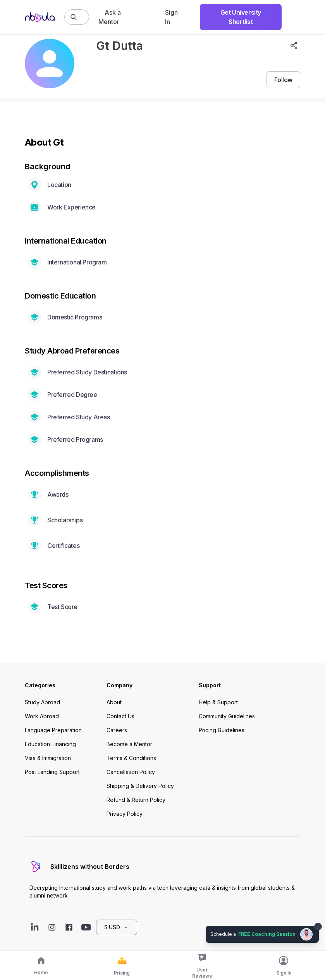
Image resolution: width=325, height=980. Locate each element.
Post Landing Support (52, 772)
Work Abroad (42, 716)
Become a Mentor (129, 744)
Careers (117, 730)
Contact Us (120, 716)
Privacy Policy (125, 814)
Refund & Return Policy (136, 800)
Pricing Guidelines (222, 730)
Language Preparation (53, 730)
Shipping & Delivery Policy (140, 786)
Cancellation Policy (131, 772)
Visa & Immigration (48, 758)
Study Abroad (42, 702)
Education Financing (50, 744)
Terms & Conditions (131, 758)
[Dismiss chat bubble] (318, 927)
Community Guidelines (227, 716)
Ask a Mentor (110, 17)
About (114, 702)
